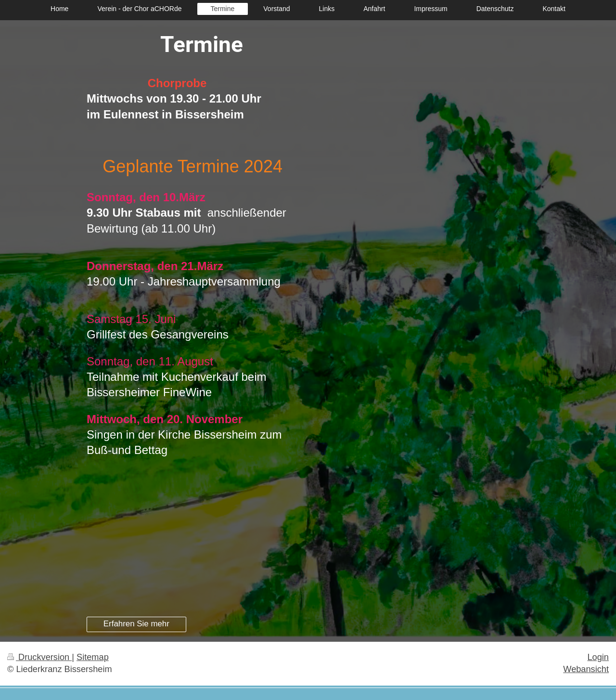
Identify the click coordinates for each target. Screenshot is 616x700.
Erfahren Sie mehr (136, 624)
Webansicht (586, 669)
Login (598, 657)
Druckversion (39, 657)
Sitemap (93, 657)
